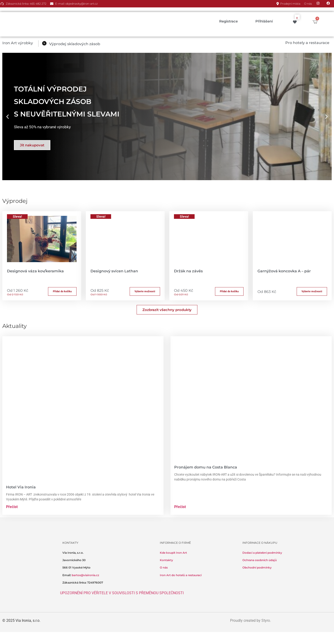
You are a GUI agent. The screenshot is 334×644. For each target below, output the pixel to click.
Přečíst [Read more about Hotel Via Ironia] (12, 507)
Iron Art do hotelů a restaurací (181, 575)
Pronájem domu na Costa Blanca (206, 467)
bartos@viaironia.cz (85, 575)
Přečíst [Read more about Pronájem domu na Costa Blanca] (180, 507)
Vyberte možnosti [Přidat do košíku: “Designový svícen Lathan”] (145, 291)
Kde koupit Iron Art (173, 553)
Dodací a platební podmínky (262, 553)
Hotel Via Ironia (21, 487)
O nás (164, 567)
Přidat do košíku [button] (62, 291)
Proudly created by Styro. (250, 620)
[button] (20, 43)
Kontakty (166, 560)
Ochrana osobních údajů (260, 560)
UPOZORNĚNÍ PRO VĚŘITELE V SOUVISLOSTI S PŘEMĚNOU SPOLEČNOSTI (122, 593)
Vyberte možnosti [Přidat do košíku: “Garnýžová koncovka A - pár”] (312, 291)
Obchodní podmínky (257, 567)
